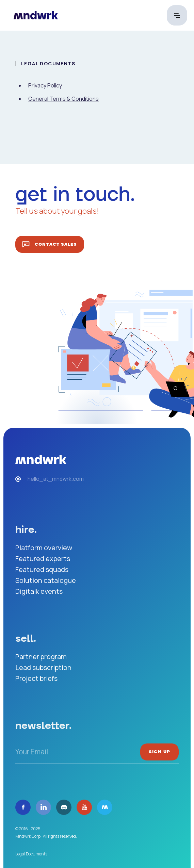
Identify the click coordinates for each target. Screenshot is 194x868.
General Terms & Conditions (63, 99)
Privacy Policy (45, 85)
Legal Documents (31, 854)
